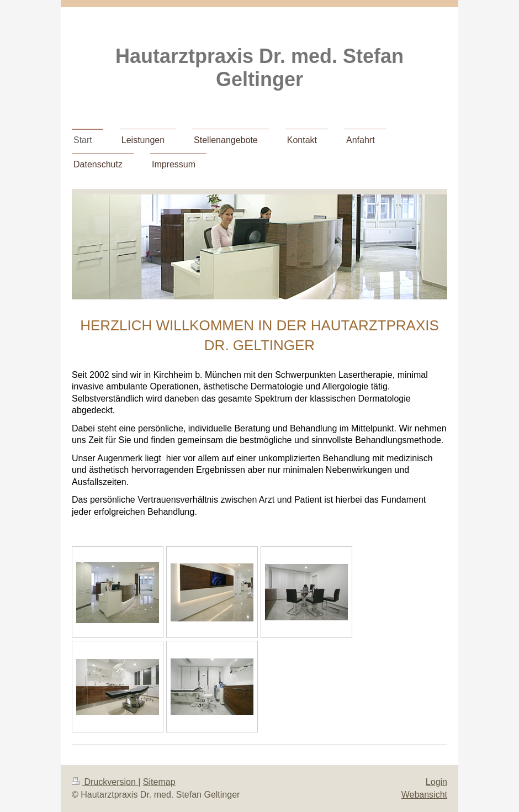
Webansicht (424, 795)
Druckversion (105, 782)
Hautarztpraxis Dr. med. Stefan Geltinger (259, 68)
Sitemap (159, 782)
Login (436, 782)
